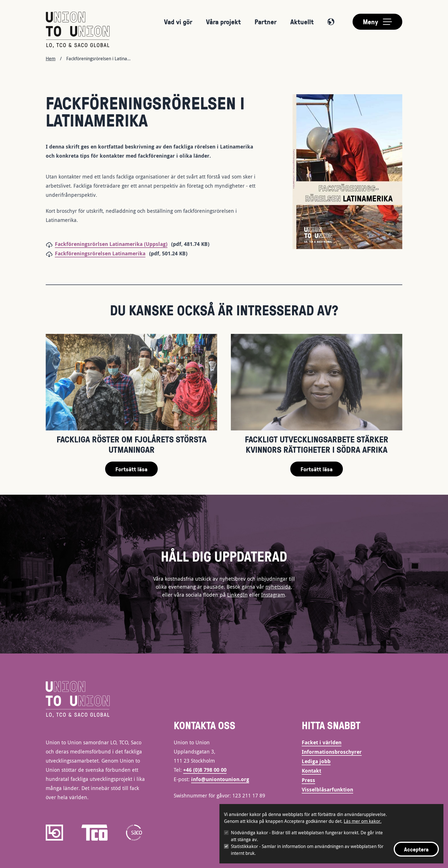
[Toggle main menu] (377, 22)
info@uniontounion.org (220, 779)
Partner (266, 22)
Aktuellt (302, 22)
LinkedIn (237, 595)
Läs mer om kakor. (363, 821)
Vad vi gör (178, 22)
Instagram (273, 595)
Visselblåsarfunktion (327, 790)
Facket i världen (322, 742)
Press (308, 780)
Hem (51, 59)
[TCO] (95, 833)
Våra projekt (223, 22)
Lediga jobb (316, 761)
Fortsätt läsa (131, 469)
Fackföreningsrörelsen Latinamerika (100, 253)
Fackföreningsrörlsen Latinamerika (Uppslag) (111, 244)
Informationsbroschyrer (332, 752)
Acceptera (416, 849)
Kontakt (311, 771)
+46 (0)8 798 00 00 (205, 770)
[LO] (54, 833)
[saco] (134, 833)
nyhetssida (278, 587)
